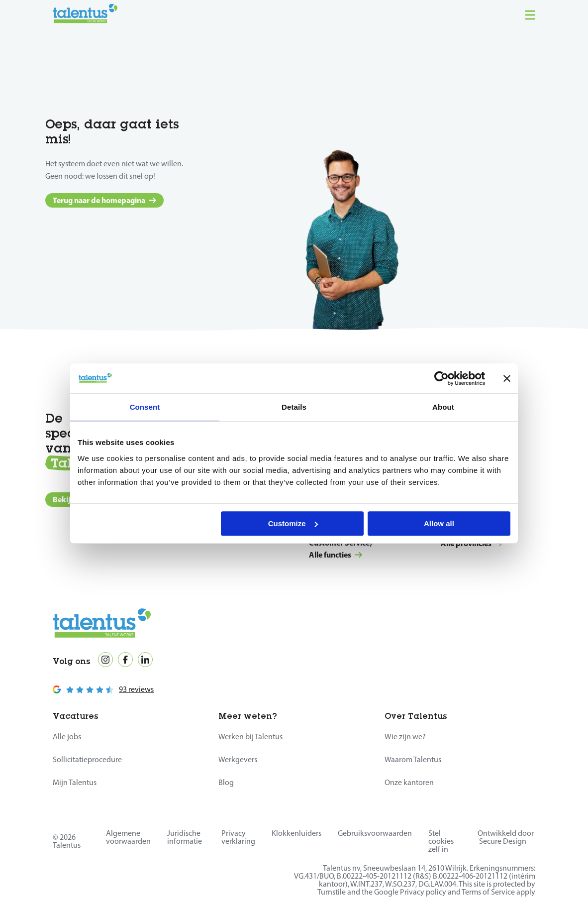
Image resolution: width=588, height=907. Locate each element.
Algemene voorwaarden (128, 837)
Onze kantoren (409, 782)
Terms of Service (488, 892)
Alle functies (336, 555)
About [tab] (443, 407)
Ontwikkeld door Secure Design (506, 837)
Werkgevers (238, 759)
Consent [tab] (145, 407)
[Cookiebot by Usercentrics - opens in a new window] (441, 378)
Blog (226, 782)
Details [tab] (294, 407)
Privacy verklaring (238, 837)
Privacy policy (423, 892)
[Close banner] (507, 378)
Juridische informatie (185, 837)
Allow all (439, 523)
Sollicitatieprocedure (87, 759)
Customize (293, 523)
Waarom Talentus (413, 759)
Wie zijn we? (405, 737)
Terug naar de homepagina (104, 200)
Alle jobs (67, 737)
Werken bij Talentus (250, 737)
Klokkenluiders (296, 833)
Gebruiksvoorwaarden (375, 833)
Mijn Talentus (75, 782)
